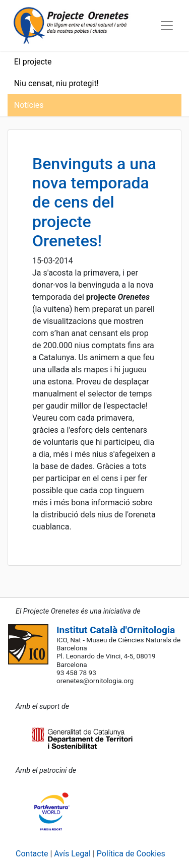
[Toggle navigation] (167, 26)
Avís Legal (72, 854)
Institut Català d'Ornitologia (116, 630)
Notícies (29, 105)
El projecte (33, 62)
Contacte (32, 854)
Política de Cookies (131, 854)
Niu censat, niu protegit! (56, 83)
